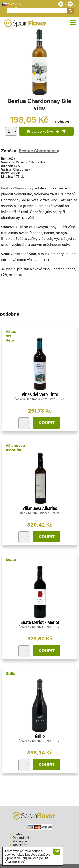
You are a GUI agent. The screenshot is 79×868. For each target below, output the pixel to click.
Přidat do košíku (46, 132)
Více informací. (15, 862)
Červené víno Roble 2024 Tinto (35, 399)
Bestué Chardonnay (39, 151)
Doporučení (21, 838)
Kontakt (18, 834)
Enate (11, 559)
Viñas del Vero (11, 336)
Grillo (10, 673)
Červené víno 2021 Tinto (35, 627)
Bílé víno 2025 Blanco (35, 513)
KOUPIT (47, 423)
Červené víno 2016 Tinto (35, 741)
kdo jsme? (20, 845)
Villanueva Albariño (15, 448)
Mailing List (21, 841)
